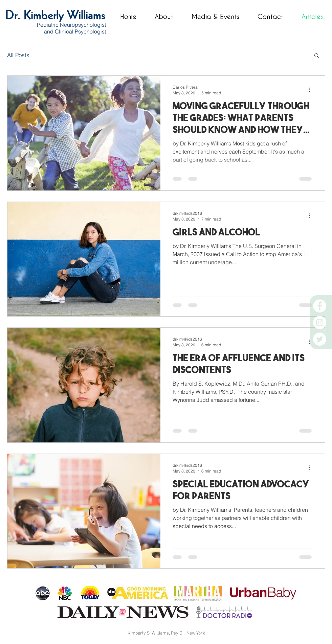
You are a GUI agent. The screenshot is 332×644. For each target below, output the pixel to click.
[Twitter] (320, 339)
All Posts (18, 55)
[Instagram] (320, 323)
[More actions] (312, 90)
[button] (317, 56)
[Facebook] (320, 306)
